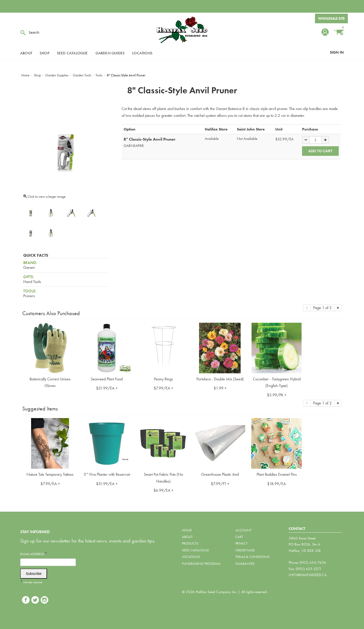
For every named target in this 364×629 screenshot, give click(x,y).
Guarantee (245, 563)
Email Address (34, 554)
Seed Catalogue (72, 53)
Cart (239, 537)
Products (190, 543)
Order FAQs (245, 550)
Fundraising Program (201, 563)
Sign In (337, 52)
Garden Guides (110, 53)
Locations (142, 53)
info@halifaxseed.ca (308, 575)
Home (187, 530)
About (26, 53)
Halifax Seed (182, 30)
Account (243, 530)
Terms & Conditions (252, 557)
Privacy (241, 543)
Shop (44, 53)
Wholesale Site (331, 18)
